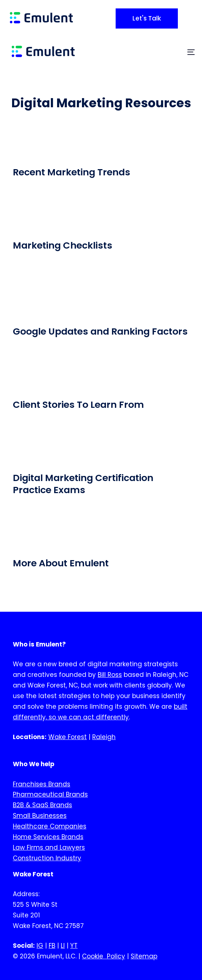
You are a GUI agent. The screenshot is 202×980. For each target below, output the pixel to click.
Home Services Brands (48, 837)
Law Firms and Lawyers (49, 847)
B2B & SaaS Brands (42, 805)
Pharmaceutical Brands (50, 795)
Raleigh (104, 737)
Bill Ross (110, 675)
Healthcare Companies (50, 827)
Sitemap (144, 956)
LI (63, 946)
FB (52, 946)
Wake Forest (68, 737)
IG (40, 946)
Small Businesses (40, 816)
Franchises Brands (42, 784)
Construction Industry (47, 858)
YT (74, 946)
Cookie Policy (104, 956)
